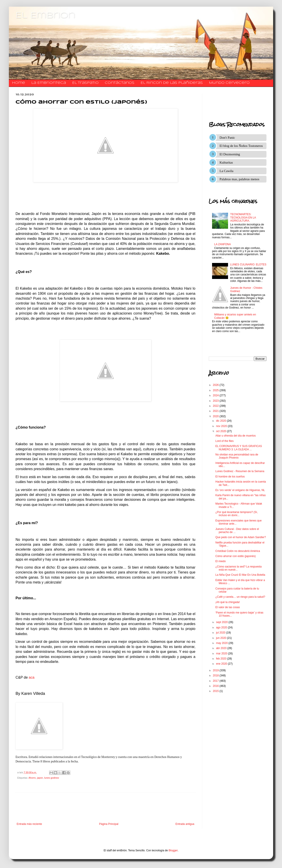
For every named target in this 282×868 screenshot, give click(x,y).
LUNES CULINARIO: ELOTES (248, 265)
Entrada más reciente (29, 824)
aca (31, 677)
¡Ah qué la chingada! (228, 602)
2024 (216, 395)
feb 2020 (222, 659)
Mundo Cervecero (229, 83)
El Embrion (45, 16)
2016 (216, 686)
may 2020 (222, 643)
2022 (216, 406)
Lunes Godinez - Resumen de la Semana (240, 471)
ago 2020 (222, 627)
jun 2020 (221, 638)
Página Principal (109, 824)
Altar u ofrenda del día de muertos (235, 436)
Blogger (173, 850)
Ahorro (32, 778)
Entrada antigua (185, 824)
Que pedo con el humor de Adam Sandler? (241, 537)
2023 (216, 401)
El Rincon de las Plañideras (172, 83)
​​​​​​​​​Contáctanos (120, 83)
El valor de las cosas (228, 607)
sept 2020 (222, 622)
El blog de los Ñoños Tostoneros (241, 146)
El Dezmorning (230, 154)
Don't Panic (227, 138)
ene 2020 (222, 664)
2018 (216, 676)
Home (19, 83)
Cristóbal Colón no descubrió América (238, 551)
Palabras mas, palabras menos (239, 179)
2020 (216, 416)
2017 (216, 681)
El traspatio (85, 83)
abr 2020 (222, 648)
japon (40, 778)
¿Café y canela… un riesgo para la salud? (240, 597)
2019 (216, 670)
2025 (216, 390)
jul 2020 (221, 633)
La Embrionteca (49, 83)
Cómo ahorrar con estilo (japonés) (235, 556)
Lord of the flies (224, 441)
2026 (216, 385)
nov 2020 (222, 426)
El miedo (221, 561)
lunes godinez (52, 778)
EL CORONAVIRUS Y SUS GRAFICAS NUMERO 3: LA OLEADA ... (239, 448)
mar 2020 (222, 654)
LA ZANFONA (223, 244)
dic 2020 (221, 421)
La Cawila (226, 171)
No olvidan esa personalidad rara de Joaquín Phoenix (237, 456)
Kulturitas (226, 162)
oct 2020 (221, 431)
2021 (216, 411)
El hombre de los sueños (230, 477)
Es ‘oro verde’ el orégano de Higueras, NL (240, 490)
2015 (216, 691)
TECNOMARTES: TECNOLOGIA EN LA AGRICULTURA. (243, 218)
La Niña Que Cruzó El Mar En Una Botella (240, 575)
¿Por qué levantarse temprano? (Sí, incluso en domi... (237, 514)
